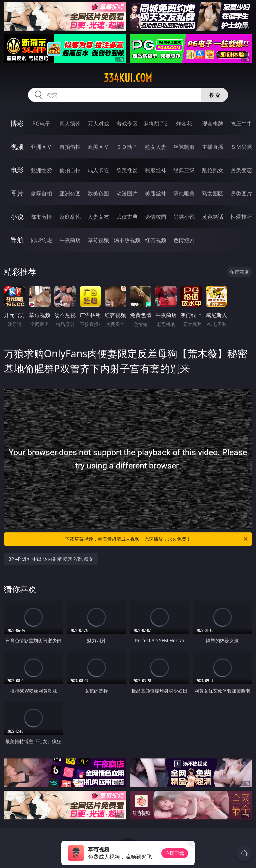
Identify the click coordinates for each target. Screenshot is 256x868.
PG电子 (41, 124)
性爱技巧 (241, 217)
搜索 (215, 95)
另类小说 (184, 217)
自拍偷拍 (70, 147)
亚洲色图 (70, 193)
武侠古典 (127, 217)
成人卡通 (98, 170)
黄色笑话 (213, 217)
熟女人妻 (156, 147)
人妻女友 (98, 217)
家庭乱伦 (70, 217)
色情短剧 (184, 240)
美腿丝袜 (156, 193)
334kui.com (128, 78)
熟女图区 (213, 193)
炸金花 (184, 124)
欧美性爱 (127, 170)
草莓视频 (98, 240)
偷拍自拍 (70, 170)
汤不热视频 (127, 240)
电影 (17, 170)
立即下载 (175, 853)
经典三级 (184, 170)
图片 (17, 193)
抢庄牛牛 (241, 124)
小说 (17, 217)
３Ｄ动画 (127, 147)
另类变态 (241, 170)
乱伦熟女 (213, 170)
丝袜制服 (184, 147)
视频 (17, 147)
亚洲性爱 (41, 170)
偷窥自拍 (41, 193)
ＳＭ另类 (241, 147)
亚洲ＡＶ (41, 147)
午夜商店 (70, 240)
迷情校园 (156, 217)
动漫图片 (127, 193)
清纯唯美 (184, 193)
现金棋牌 (213, 124)
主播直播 (213, 147)
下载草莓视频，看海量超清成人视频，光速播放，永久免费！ (157, 539)
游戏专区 (127, 124)
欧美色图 (98, 193)
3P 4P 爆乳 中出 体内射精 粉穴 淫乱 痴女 (51, 559)
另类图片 (241, 193)
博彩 (17, 123)
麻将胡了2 (155, 124)
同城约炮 (41, 240)
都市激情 (41, 217)
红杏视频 (156, 240)
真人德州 (70, 124)
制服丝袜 (156, 170)
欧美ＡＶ (98, 147)
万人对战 (98, 124)
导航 (17, 240)
